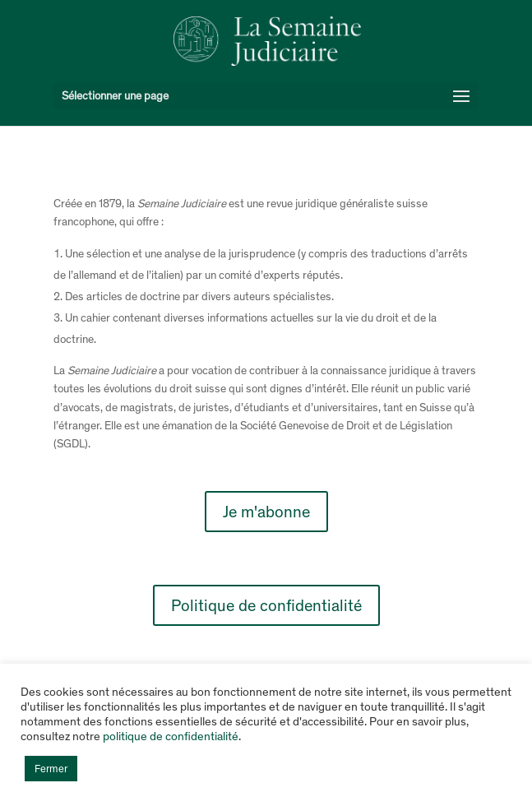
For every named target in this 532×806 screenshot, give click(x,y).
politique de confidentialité (171, 736)
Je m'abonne (266, 512)
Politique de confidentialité (266, 605)
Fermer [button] (51, 769)
